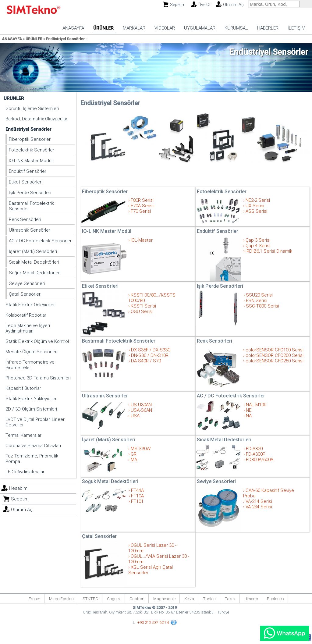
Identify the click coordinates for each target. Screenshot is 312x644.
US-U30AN (141, 405)
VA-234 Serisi (259, 507)
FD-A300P (256, 454)
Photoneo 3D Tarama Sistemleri (38, 378)
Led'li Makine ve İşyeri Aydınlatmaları (28, 328)
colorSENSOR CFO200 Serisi (275, 355)
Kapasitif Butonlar (23, 388)
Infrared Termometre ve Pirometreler (30, 365)
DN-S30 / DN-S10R (150, 355)
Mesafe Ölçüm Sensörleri (32, 352)
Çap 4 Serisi (258, 246)
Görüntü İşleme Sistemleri (32, 109)
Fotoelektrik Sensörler (32, 150)
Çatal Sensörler (25, 294)
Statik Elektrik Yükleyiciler (31, 399)
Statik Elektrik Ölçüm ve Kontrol (37, 341)
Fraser (34, 599)
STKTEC (90, 599)
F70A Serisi (142, 206)
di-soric (251, 599)
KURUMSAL (236, 28)
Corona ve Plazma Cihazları (33, 446)
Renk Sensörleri (25, 219)
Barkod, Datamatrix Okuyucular (36, 119)
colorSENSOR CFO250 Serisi (275, 361)
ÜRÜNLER (103, 28)
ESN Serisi (257, 301)
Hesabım (18, 488)
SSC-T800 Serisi (262, 306)
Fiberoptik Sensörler (30, 139)
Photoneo (275, 599)
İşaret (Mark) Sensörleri (33, 251)
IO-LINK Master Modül (31, 161)
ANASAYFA (73, 28)
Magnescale (164, 599)
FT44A (137, 490)
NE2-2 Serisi (258, 200)
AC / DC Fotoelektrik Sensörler (40, 241)
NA (249, 416)
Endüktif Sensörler (28, 171)
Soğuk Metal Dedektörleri (35, 273)
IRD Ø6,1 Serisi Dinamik (269, 251)
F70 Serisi (141, 211)
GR (134, 454)
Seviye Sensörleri (27, 283)
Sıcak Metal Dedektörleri (34, 262)
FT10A (137, 496)
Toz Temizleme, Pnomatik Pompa (32, 459)
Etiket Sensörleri (26, 182)
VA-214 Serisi (259, 501)
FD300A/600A (260, 460)
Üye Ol (204, 5)
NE (249, 410)
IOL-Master (142, 240)
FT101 (137, 501)
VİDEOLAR (165, 28)
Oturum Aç (233, 5)
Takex (230, 599)
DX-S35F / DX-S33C (151, 350)
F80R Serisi (142, 200)
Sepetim (178, 5)
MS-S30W (141, 449)
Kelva (189, 599)
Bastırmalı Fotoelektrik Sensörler (31, 206)
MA (134, 460)
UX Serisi (255, 206)
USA (135, 416)
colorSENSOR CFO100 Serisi (275, 350)
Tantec (209, 599)
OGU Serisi (142, 311)
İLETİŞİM (296, 28)
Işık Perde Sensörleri (30, 193)
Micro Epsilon (61, 599)
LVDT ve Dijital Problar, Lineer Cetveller (35, 422)
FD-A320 (254, 449)
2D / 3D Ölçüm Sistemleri (31, 409)
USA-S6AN (141, 410)
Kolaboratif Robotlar (26, 315)
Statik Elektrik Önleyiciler (30, 305)
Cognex (114, 599)
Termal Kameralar (23, 435)
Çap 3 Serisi (258, 240)
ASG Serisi (256, 211)
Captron (137, 599)
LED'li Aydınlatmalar (25, 472)
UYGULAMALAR (200, 28)
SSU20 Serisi (259, 295)
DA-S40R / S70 (146, 361)
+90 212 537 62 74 (153, 623)
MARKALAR (134, 28)
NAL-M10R (256, 405)
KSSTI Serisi (143, 306)
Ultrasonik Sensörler (30, 230)
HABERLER (268, 28)
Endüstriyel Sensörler (65, 39)
